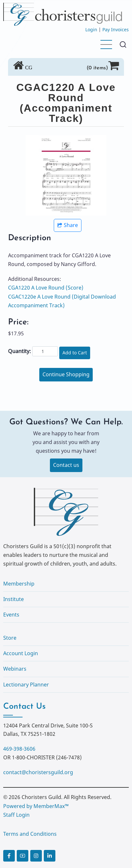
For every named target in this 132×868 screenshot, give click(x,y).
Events (11, 615)
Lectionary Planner (26, 685)
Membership (19, 584)
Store (10, 638)
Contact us (66, 465)
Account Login (21, 653)
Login (91, 30)
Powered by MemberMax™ (36, 806)
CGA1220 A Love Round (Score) (46, 288)
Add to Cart (75, 353)
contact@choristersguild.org (38, 772)
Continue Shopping (66, 374)
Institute (14, 599)
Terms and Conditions (30, 834)
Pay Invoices (116, 30)
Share (68, 225)
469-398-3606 (19, 749)
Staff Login (16, 815)
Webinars (15, 669)
